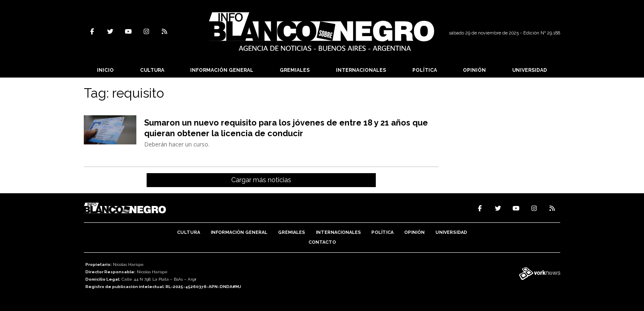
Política (425, 70)
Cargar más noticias (261, 180)
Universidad (530, 70)
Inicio (105, 70)
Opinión (474, 70)
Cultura (152, 70)
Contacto (322, 242)
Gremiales (295, 70)
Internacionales (361, 70)
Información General (222, 70)
